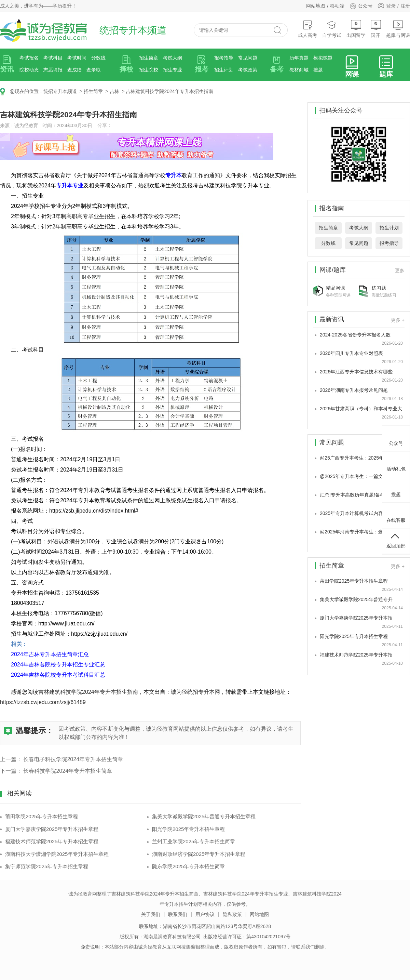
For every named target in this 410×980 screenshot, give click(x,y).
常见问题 (248, 58)
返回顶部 (396, 540)
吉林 (114, 91)
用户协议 (205, 914)
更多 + (398, 320)
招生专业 (173, 70)
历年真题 (299, 58)
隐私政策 (232, 914)
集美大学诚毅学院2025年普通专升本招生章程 (204, 816)
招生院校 (149, 70)
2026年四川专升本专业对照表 (351, 353)
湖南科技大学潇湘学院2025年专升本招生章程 (57, 854)
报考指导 (224, 58)
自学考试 (332, 29)
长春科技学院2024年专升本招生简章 (68, 771)
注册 (405, 6)
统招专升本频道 (60, 91)
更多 (400, 270)
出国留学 (356, 29)
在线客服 (396, 515)
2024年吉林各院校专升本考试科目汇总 (58, 675)
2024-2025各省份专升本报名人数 (355, 335)
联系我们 (178, 914)
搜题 (318, 70)
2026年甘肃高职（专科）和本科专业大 (361, 409)
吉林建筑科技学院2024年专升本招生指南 (169, 91)
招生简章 (149, 58)
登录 (391, 6)
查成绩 (74, 70)
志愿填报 (53, 70)
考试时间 (77, 58)
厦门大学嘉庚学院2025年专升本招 (356, 618)
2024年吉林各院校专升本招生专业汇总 (58, 665)
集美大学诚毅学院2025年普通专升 (356, 599)
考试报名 (29, 58)
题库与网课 (398, 29)
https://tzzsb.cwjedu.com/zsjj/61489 (43, 702)
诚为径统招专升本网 (195, 692)
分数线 (98, 58)
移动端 (337, 6)
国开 (376, 29)
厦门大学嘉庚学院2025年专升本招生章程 (52, 829)
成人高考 (307, 29)
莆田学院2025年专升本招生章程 (42, 816)
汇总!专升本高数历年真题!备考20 (355, 495)
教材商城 (299, 70)
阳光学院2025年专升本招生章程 (188, 829)
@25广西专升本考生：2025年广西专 (359, 458)
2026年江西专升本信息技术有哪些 (356, 372)
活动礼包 (396, 463)
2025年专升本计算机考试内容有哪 (356, 513)
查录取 (94, 70)
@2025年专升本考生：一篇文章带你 (359, 476)
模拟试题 (323, 58)
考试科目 (53, 58)
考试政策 (248, 70)
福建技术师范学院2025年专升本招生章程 (52, 841)
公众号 (361, 6)
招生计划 (224, 70)
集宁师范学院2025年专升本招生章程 (47, 866)
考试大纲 (173, 58)
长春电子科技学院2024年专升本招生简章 (73, 759)
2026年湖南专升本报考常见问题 (354, 390)
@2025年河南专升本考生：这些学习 (359, 532)
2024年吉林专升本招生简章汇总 (50, 654)
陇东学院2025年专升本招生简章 (188, 866)
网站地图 (316, 6)
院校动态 (29, 70)
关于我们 (151, 914)
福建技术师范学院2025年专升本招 (356, 655)
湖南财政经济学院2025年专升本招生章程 (199, 854)
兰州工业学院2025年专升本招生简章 (194, 841)
